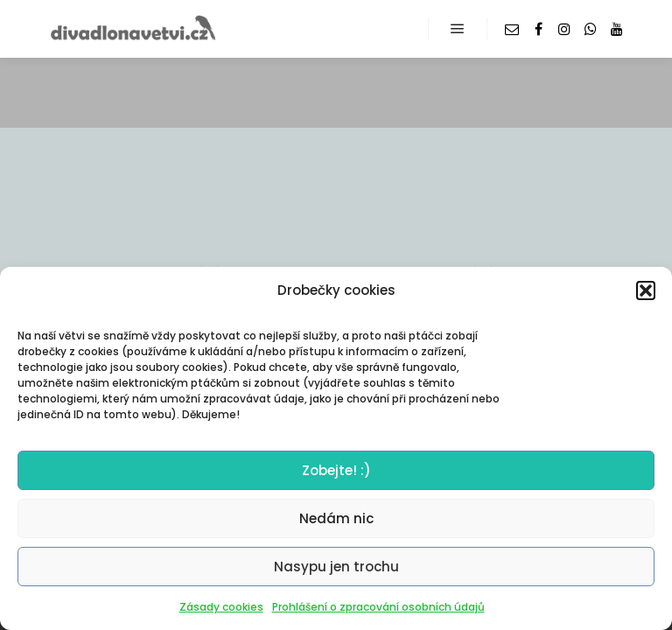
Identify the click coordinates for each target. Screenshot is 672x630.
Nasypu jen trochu (336, 567)
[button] (646, 290)
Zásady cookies (221, 607)
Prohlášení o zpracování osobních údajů (378, 607)
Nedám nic (336, 518)
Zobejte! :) (336, 470)
